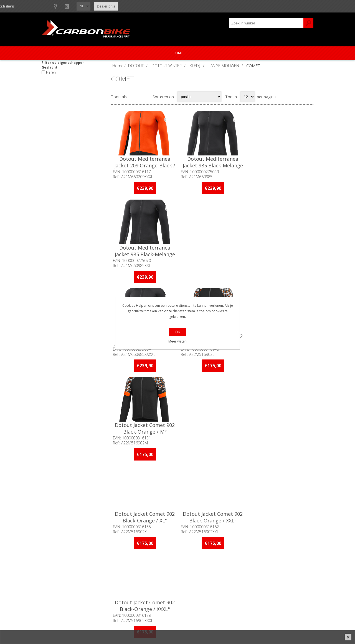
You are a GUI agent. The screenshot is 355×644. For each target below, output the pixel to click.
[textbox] (266, 23)
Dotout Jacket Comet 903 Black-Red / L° (212, 427)
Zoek (308, 23)
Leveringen (258, 589)
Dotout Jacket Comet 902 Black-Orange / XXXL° (280, 339)
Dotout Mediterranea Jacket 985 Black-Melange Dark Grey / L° (212, 165)
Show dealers (100, 6)
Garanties (156, 589)
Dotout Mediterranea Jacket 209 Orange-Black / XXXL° (145, 165)
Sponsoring (57, 598)
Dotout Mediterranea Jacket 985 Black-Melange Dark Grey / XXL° (280, 165)
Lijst (145, 97)
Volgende (308, 472)
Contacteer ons (161, 570)
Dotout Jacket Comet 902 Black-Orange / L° (212, 250)
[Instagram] (135, 509)
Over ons (55, 570)
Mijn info (256, 570)
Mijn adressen (261, 579)
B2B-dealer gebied (63, 6)
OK (177, 332)
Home (178, 53)
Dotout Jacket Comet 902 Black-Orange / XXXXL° (145, 427)
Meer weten (177, 341)
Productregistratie (164, 579)
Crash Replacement (165, 598)
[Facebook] (120, 509)
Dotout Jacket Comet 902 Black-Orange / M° (280, 250)
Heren (51, 72)
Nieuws (128, 6)
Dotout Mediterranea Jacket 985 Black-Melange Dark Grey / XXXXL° (145, 254)
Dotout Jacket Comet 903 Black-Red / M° (280, 427)
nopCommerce (226, 625)
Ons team (55, 579)
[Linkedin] (150, 509)
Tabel (134, 97)
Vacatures (55, 589)
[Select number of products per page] (248, 97)
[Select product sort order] (199, 97)
